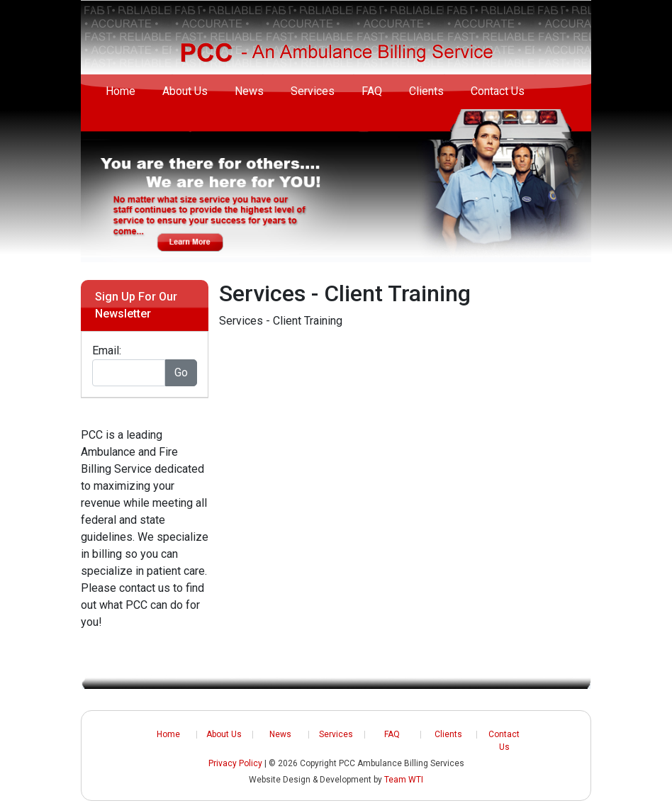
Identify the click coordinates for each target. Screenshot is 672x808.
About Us (185, 91)
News (249, 91)
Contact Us (498, 91)
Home (121, 91)
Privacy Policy (235, 763)
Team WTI (404, 780)
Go (181, 372)
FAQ (372, 91)
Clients (426, 91)
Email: (107, 350)
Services (313, 91)
